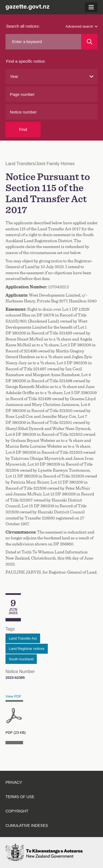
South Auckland (21, 659)
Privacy (14, 782)
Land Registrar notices (27, 649)
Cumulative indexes (27, 825)
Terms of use (20, 797)
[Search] (90, 42)
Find (23, 129)
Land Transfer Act (23, 638)
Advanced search (82, 26)
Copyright (17, 811)
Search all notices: (23, 26)
